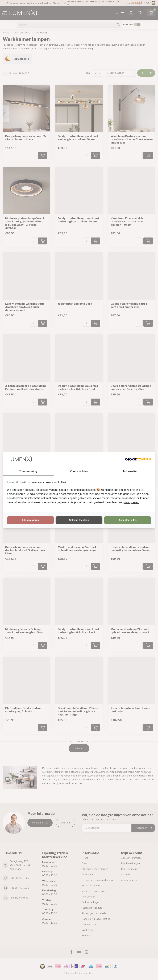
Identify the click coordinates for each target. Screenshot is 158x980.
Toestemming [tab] (28, 471)
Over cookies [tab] (79, 471)
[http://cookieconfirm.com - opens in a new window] (138, 459)
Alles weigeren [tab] (30, 520)
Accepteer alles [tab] (128, 520)
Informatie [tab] (130, 471)
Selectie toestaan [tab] (79, 520)
